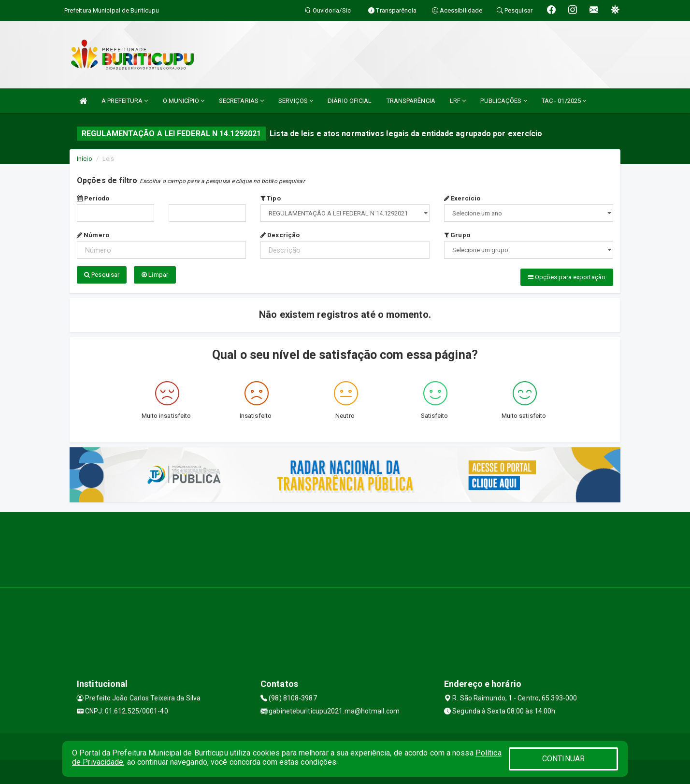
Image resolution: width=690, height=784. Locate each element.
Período (93, 198)
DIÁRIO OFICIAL (350, 101)
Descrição (280, 235)
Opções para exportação (567, 277)
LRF (458, 101)
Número (93, 235)
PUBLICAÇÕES (503, 101)
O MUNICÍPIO (184, 101)
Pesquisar (102, 275)
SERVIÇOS (296, 101)
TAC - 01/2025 (564, 101)
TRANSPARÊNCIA (411, 101)
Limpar (155, 275)
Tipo (271, 198)
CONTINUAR (563, 759)
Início (85, 159)
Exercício (462, 198)
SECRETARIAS (241, 101)
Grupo (457, 235)
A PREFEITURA (125, 101)
